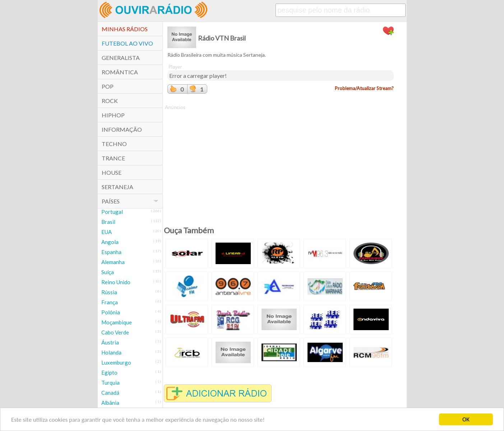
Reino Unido (116, 282)
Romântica (120, 72)
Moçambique (117, 322)
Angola (110, 242)
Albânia (110, 403)
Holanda (111, 352)
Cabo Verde (115, 332)
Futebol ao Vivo (127, 43)
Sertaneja (117, 187)
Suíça (108, 272)
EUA (107, 232)
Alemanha (113, 262)
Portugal (112, 212)
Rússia (109, 292)
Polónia (111, 312)
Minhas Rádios (125, 29)
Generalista (121, 58)
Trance (113, 158)
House (112, 172)
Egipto (109, 373)
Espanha (111, 252)
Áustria (110, 342)
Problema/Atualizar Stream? (364, 88)
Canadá (110, 393)
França (110, 302)
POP (108, 86)
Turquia (110, 383)
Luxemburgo (116, 362)
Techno (114, 144)
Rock (110, 101)
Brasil (108, 222)
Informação (122, 129)
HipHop (113, 115)
